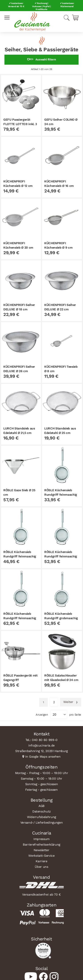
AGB (41, 806)
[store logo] (32, 22)
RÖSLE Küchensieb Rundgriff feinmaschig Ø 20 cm (61, 556)
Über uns (41, 867)
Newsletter (41, 850)
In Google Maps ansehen (43, 756)
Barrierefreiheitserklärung (41, 844)
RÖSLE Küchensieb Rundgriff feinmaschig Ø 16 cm (20, 556)
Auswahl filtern (46, 59)
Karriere (41, 861)
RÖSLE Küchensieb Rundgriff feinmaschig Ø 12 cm (61, 495)
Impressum (41, 839)
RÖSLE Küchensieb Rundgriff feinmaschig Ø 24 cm (20, 618)
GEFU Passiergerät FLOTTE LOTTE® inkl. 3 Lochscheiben (20, 124)
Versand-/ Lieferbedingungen (42, 822)
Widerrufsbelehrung (41, 817)
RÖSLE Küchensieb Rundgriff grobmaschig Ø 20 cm (61, 618)
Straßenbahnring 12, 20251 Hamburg (41, 751)
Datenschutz (41, 811)
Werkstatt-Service (41, 856)
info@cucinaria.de (41, 745)
